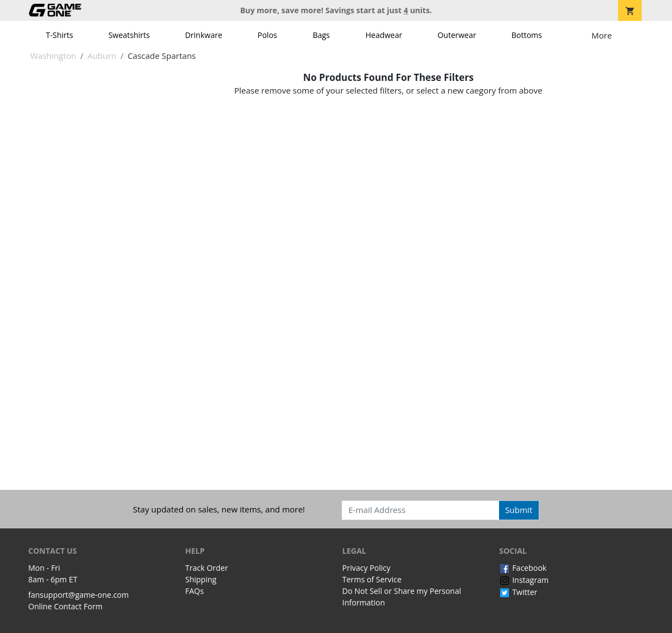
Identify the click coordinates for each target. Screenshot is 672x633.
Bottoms (527, 35)
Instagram (524, 580)
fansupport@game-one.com (78, 595)
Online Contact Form (65, 606)
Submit (519, 510)
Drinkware (204, 35)
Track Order (207, 568)
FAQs (194, 591)
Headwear (384, 35)
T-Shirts (59, 35)
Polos (267, 35)
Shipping (201, 579)
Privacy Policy (366, 568)
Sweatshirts (129, 35)
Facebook (523, 568)
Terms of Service (372, 579)
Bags (321, 35)
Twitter (518, 592)
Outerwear (457, 35)
